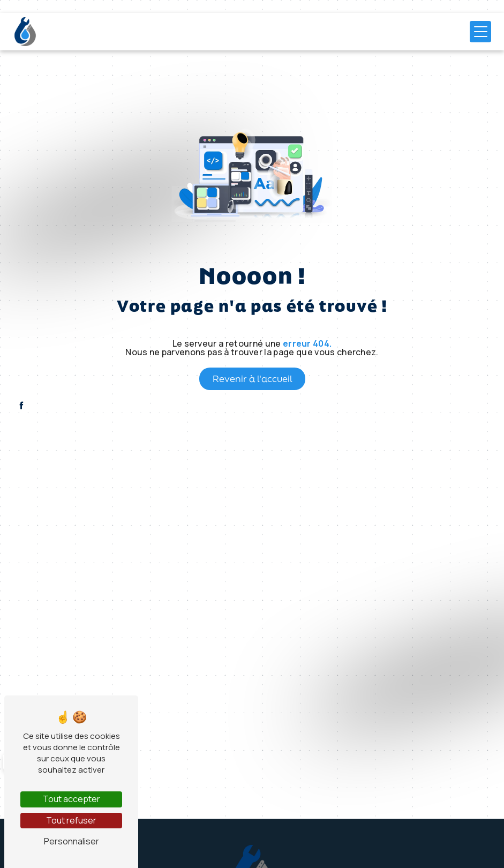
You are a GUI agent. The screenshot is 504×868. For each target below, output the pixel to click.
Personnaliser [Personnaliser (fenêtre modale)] (72, 841)
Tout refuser (71, 820)
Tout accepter (72, 799)
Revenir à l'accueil (252, 379)
